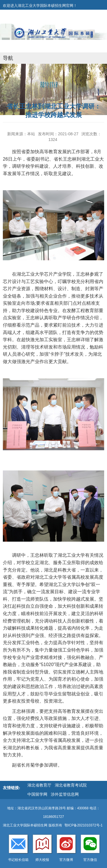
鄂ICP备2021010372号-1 (83, 825)
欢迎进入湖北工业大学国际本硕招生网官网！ (40, 6)
